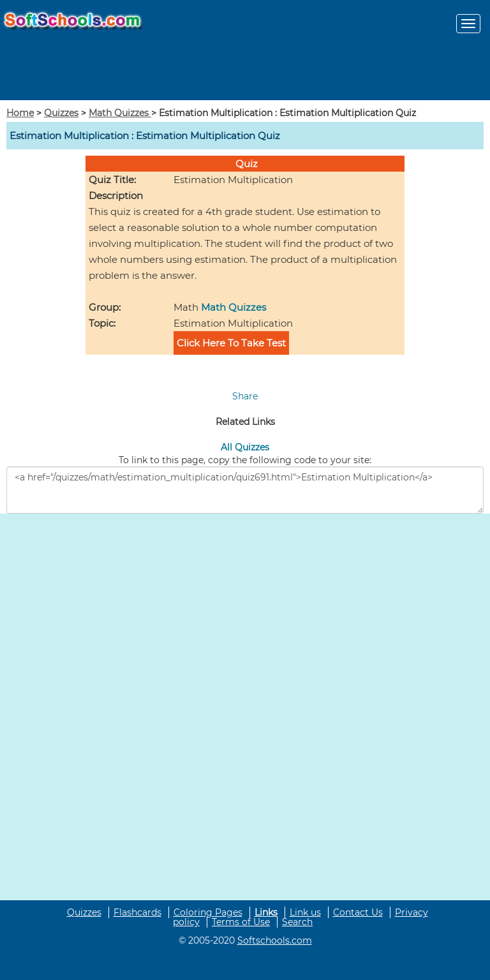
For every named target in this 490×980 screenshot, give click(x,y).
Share (245, 396)
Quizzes (61, 113)
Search (297, 922)
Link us (305, 912)
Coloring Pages (208, 912)
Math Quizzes (120, 113)
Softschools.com (275, 940)
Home (20, 113)
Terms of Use (241, 922)
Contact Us (358, 912)
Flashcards (137, 912)
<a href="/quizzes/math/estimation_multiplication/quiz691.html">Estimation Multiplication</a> (245, 490)
